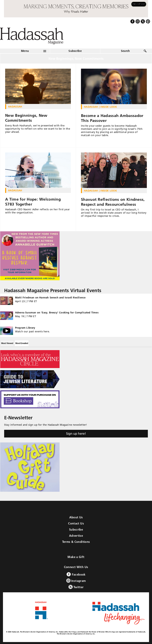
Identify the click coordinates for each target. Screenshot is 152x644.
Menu (25, 51)
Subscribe (75, 51)
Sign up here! (76, 434)
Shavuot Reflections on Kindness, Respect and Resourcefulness (113, 202)
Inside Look (109, 107)
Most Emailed (22, 343)
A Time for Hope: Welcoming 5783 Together (33, 202)
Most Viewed (7, 343)
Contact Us (76, 523)
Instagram (76, 581)
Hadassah (15, 107)
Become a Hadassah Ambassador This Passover (112, 118)
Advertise (76, 536)
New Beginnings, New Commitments (26, 118)
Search (125, 51)
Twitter (76, 587)
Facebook (76, 574)
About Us (76, 517)
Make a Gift (76, 557)
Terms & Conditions (76, 542)
